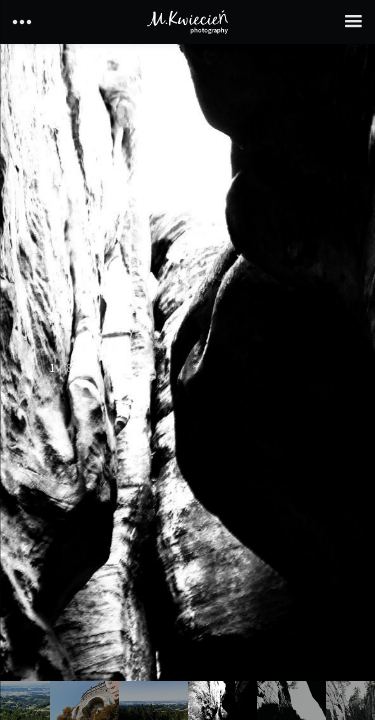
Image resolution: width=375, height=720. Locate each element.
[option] (187, 382)
